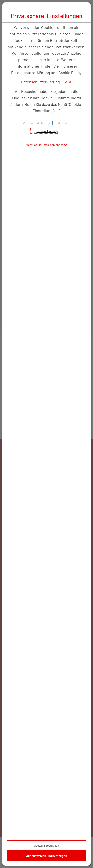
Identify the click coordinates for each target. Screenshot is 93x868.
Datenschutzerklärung (40, 82)
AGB (69, 82)
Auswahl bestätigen (46, 845)
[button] (47, 145)
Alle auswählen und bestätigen (47, 856)
